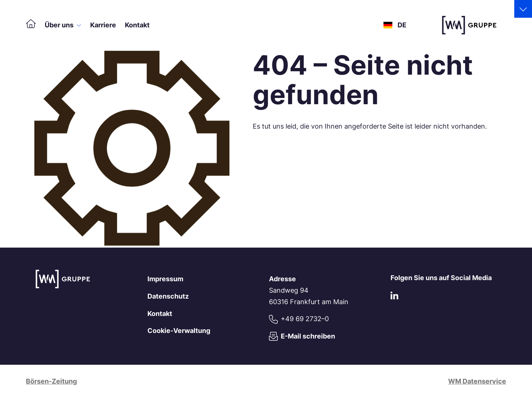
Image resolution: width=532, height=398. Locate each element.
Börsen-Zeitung (51, 381)
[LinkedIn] (394, 297)
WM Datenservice (477, 381)
